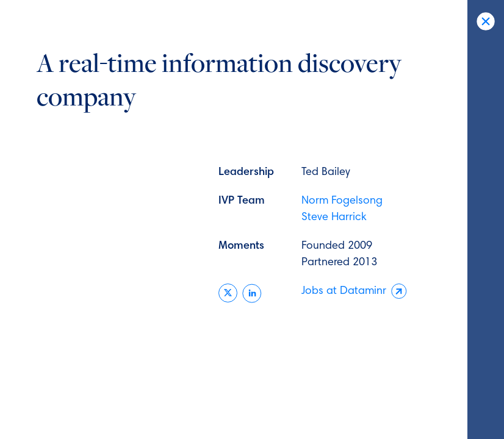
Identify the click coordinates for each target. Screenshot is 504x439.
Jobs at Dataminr (354, 292)
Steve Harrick (334, 218)
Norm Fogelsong (342, 201)
